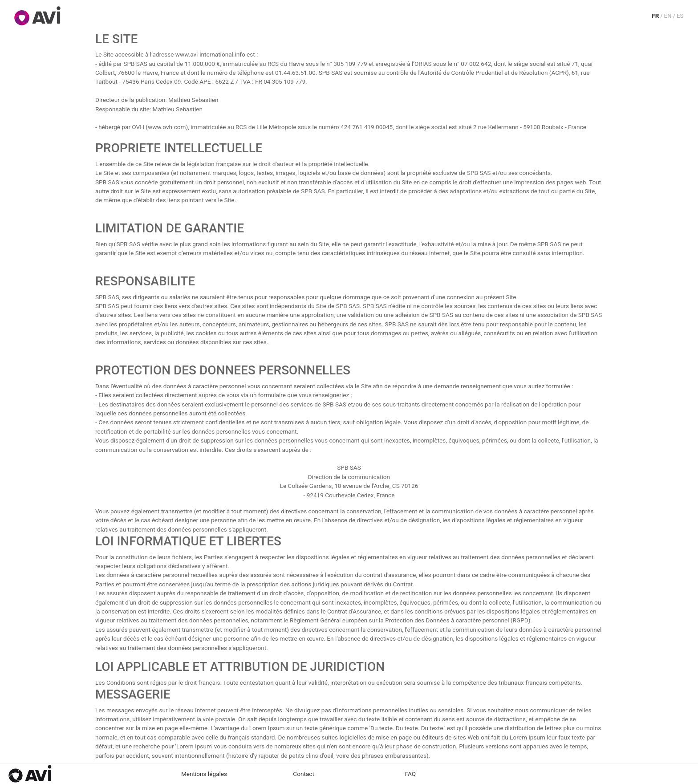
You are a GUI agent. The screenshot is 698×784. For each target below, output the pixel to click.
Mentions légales (204, 774)
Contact (304, 774)
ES (680, 16)
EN (668, 16)
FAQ (411, 774)
